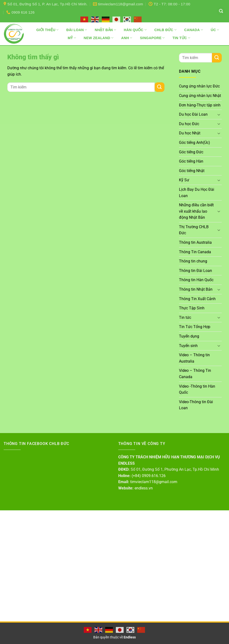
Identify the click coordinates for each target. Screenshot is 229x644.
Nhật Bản (105, 30)
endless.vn (144, 488)
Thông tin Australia (195, 242)
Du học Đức (189, 124)
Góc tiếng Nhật (192, 171)
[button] (221, 11)
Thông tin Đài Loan (195, 271)
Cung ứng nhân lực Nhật (200, 96)
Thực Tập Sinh (192, 308)
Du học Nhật (190, 133)
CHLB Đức (165, 30)
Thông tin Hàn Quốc (196, 280)
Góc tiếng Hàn (191, 161)
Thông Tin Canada (195, 252)
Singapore (152, 38)
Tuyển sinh (188, 346)
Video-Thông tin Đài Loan (196, 405)
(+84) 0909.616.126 (149, 476)
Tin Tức (181, 38)
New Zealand (99, 38)
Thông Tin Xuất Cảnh (197, 299)
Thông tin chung (193, 261)
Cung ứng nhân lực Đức (199, 86)
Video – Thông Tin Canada (195, 374)
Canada (194, 30)
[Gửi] (160, 87)
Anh (127, 38)
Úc (215, 30)
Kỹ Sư (184, 180)
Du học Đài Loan (193, 114)
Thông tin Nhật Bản (196, 289)
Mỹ (72, 38)
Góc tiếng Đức (191, 152)
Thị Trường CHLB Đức (194, 230)
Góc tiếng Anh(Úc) (195, 143)
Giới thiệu (47, 30)
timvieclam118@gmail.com (154, 482)
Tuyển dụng (189, 336)
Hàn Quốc (135, 30)
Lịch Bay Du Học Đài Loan (197, 193)
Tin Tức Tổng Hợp (195, 327)
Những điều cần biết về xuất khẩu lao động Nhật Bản (196, 211)
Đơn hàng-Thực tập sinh (200, 105)
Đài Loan (77, 30)
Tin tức (185, 318)
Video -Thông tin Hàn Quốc (197, 389)
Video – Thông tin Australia (194, 358)
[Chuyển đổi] (219, 114)
